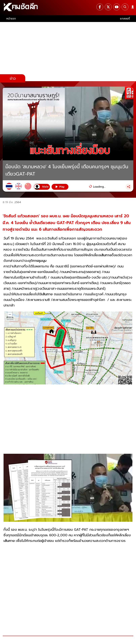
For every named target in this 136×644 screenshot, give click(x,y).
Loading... (99, 187)
